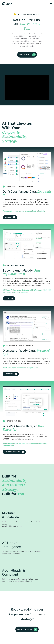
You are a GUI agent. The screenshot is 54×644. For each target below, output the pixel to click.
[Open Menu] (50, 4)
